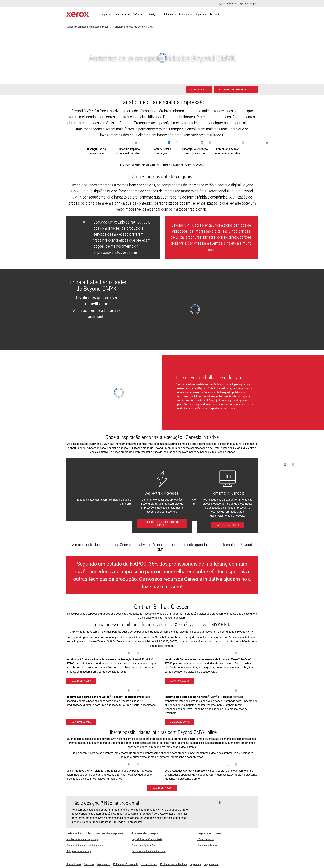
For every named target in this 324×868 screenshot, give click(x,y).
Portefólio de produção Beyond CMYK (133, 27)
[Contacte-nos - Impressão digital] (199, 90)
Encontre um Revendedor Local (149, 851)
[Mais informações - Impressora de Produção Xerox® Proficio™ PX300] (81, 681)
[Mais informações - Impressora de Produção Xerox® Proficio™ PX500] (179, 681)
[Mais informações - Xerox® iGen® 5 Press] (179, 722)
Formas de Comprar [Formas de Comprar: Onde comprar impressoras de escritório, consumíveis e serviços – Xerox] (146, 833)
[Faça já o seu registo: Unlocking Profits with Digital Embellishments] (228, 525)
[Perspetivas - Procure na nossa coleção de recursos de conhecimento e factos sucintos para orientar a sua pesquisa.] (216, 15)
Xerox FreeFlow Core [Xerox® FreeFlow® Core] (145, 814)
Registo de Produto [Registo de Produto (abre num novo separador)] (208, 845)
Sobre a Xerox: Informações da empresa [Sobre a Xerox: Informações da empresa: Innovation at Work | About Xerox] (95, 833)
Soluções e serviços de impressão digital (87, 27)
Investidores (104, 864)
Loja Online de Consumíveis (147, 839)
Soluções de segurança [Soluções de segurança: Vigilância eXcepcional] (79, 851)
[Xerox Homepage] (78, 15)
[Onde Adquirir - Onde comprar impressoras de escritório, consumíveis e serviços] (249, 4)
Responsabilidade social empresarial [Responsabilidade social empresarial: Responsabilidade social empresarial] (86, 845)
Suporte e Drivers (210, 833)
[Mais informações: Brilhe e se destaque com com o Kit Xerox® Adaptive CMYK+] (162, 788)
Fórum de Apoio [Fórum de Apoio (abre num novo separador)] (206, 839)
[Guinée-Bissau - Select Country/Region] (228, 4)
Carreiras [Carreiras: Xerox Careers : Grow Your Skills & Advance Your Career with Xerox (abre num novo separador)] (89, 864)
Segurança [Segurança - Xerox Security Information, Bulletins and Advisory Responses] (196, 864)
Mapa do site (211, 864)
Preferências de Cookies (174, 864)
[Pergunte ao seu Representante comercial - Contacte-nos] (162, 524)
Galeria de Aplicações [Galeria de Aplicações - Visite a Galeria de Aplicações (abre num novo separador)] (144, 845)
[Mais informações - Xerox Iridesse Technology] (81, 722)
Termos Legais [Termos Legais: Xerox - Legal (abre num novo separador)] (149, 864)
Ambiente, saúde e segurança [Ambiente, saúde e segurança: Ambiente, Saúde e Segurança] (82, 839)
